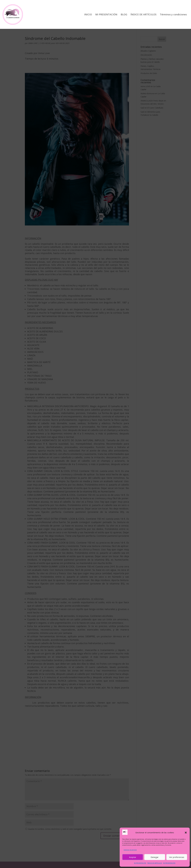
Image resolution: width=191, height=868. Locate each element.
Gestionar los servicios (130, 850)
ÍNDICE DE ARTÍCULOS (155, 863)
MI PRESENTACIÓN (140, 863)
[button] (186, 833)
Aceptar (133, 857)
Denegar (155, 857)
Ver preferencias (177, 857)
